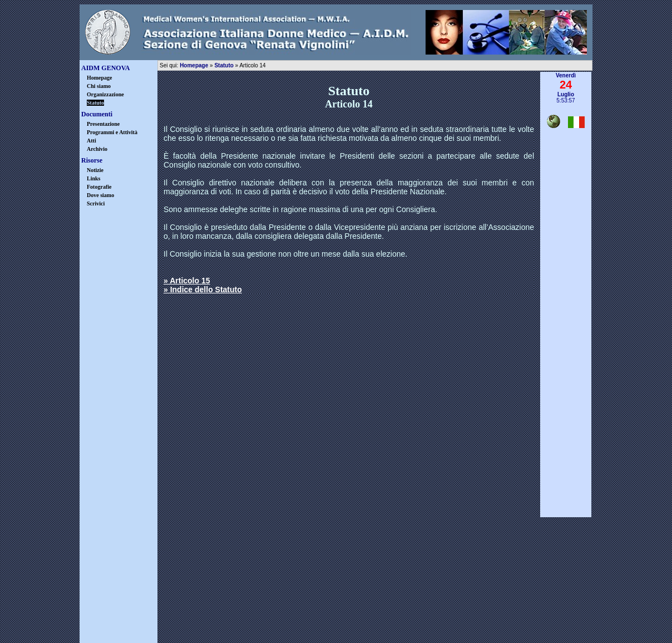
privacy (303, 617)
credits (434, 617)
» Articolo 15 (187, 281)
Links (93, 178)
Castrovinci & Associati (391, 635)
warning (369, 617)
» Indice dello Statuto (203, 289)
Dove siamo (100, 195)
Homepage (100, 78)
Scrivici (96, 203)
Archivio (97, 149)
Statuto (224, 65)
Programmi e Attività (112, 132)
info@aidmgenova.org (417, 591)
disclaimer (238, 617)
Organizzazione (105, 94)
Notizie (95, 170)
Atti (92, 141)
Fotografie (99, 187)
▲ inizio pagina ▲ (566, 522)
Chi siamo (99, 86)
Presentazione (103, 124)
